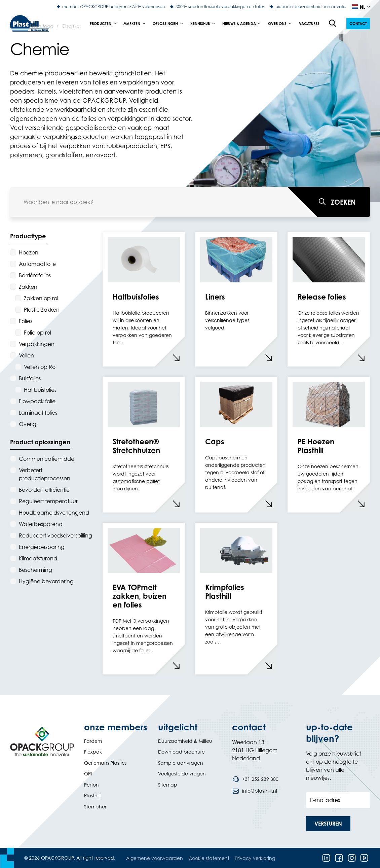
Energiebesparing (42, 547)
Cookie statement (209, 858)
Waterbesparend (41, 524)
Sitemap (168, 785)
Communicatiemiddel (47, 459)
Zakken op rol (41, 298)
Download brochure (181, 752)
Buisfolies (30, 378)
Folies (26, 321)
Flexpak (93, 752)
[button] (358, 24)
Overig (28, 424)
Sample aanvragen (181, 763)
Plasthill (92, 795)
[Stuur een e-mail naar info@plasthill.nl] (255, 791)
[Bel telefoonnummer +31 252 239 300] (255, 779)
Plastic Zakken (42, 310)
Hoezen (29, 252)
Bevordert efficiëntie (44, 490)
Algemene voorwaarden (155, 858)
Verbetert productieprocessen (45, 474)
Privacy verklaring (255, 858)
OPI (88, 774)
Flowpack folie (37, 401)
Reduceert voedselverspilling (55, 535)
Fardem (93, 741)
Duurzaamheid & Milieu (185, 741)
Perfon (91, 785)
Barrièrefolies (35, 275)
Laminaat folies (38, 413)
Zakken (28, 287)
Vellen (26, 355)
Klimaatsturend (38, 558)
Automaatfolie (37, 264)
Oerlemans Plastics (105, 763)
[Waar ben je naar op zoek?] (329, 202)
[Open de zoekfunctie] (333, 24)
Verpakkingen (37, 344)
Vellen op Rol (40, 367)
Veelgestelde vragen (182, 774)
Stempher (95, 807)
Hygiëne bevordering (46, 581)
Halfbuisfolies (40, 390)
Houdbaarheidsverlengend (54, 513)
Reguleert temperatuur (48, 501)
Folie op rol (37, 333)
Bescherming (35, 570)
